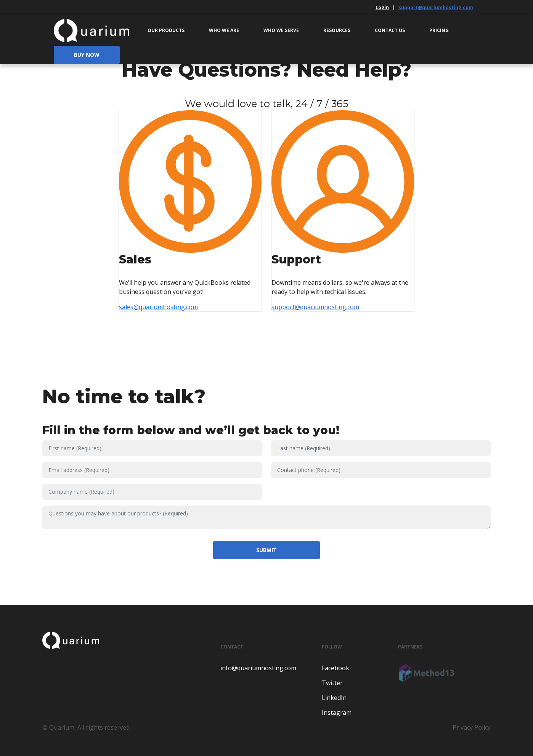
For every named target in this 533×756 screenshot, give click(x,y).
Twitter (332, 683)
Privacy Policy (472, 727)
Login (382, 7)
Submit (266, 550)
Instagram (337, 713)
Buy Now (87, 55)
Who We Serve (281, 30)
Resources (337, 30)
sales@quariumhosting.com (158, 307)
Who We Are (224, 30)
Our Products (166, 30)
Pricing (439, 30)
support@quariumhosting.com (436, 7)
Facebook (336, 668)
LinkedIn (334, 698)
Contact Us (390, 30)
